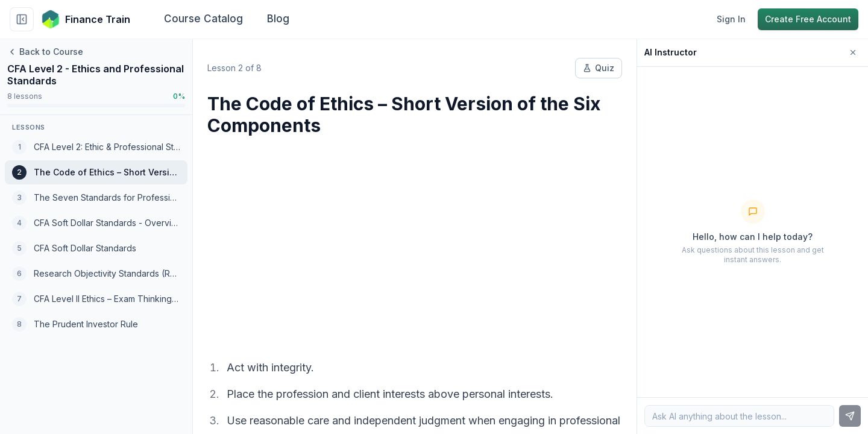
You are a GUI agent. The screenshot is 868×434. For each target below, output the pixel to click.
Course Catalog (203, 19)
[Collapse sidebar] (22, 19)
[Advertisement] (415, 240)
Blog (278, 19)
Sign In (731, 19)
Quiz (599, 68)
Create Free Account (808, 19)
